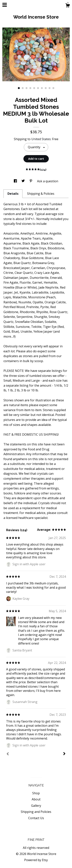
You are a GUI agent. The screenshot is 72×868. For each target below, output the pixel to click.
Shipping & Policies (41, 194)
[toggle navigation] (5, 5)
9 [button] (50, 88)
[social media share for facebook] (16, 181)
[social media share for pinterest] (31, 181)
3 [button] (26, 88)
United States (41, 139)
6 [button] (38, 88)
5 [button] (34, 88)
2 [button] (23, 88)
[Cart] (68, 6)
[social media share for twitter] (24, 181)
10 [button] (53, 88)
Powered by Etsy (36, 860)
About (36, 799)
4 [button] (30, 88)
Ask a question (48, 181)
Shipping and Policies (36, 812)
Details (13, 194)
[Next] (64, 754)
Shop (36, 793)
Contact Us (36, 818)
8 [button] (46, 88)
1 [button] (19, 88)
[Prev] (8, 754)
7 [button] (42, 88)
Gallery (36, 806)
